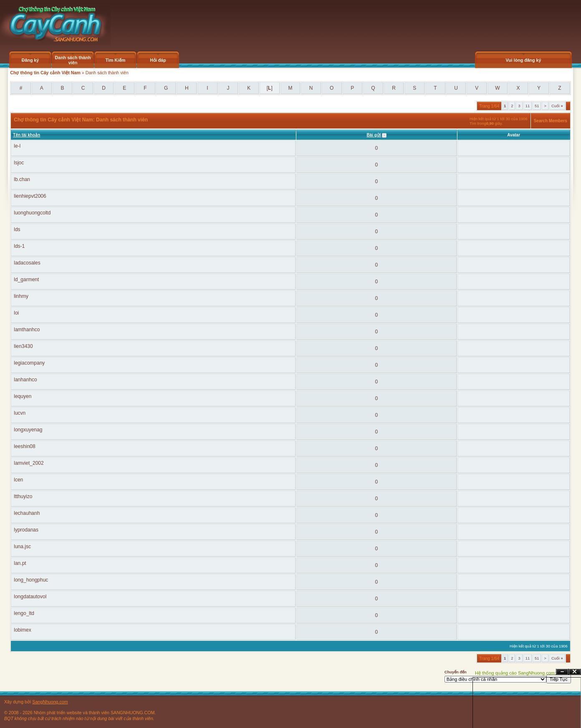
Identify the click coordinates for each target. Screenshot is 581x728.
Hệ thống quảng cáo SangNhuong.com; (515, 673)
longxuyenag (28, 430)
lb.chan (22, 179)
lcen (18, 480)
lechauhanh (27, 513)
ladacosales (27, 263)
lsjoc (19, 163)
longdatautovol (30, 597)
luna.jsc (22, 547)
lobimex (22, 630)
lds (17, 229)
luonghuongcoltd (32, 213)
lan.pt (20, 563)
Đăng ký (30, 60)
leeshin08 (24, 446)
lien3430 (23, 346)
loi (16, 313)
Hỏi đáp (158, 60)
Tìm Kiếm (115, 60)
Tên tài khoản (27, 135)
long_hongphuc (31, 580)
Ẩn (562, 672)
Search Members (551, 121)
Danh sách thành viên (73, 60)
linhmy (21, 296)
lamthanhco (27, 330)
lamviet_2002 (29, 463)
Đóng (575, 672)
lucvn (20, 413)
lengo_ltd (24, 613)
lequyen (23, 396)
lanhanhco (25, 380)
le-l (17, 146)
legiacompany (29, 363)
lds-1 (19, 246)
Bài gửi (374, 135)
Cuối (557, 106)
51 (537, 106)
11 (528, 106)
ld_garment (26, 280)
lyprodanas (26, 530)
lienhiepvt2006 (30, 196)
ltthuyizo (23, 496)
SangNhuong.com (50, 702)
